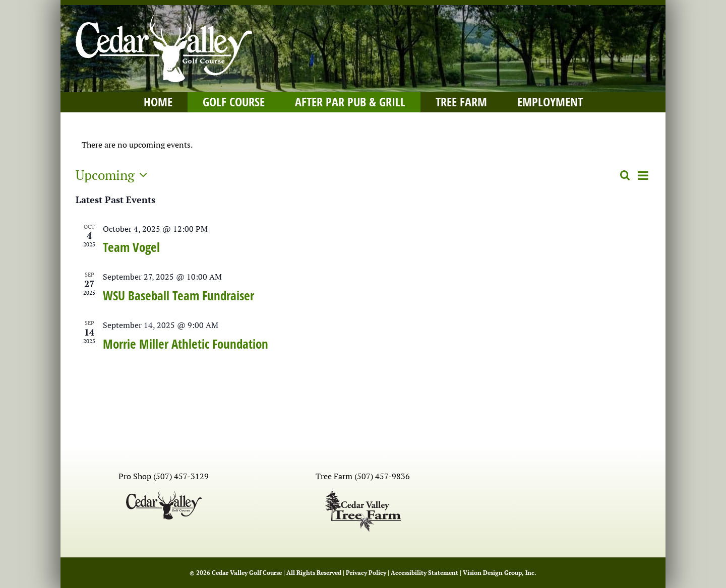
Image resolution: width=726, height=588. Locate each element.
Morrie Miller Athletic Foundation (186, 344)
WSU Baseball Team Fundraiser (178, 295)
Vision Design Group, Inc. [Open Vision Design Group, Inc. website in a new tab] (500, 573)
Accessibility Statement (425, 573)
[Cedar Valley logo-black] (164, 495)
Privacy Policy (366, 573)
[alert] (363, 145)
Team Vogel (131, 247)
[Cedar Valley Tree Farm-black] (363, 495)
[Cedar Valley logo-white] (164, 19)
